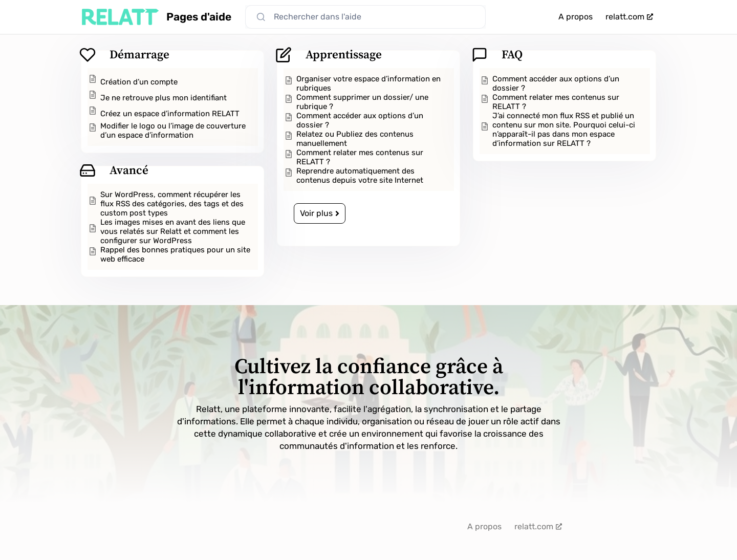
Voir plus (320, 213)
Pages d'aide (199, 17)
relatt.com (629, 17)
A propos (576, 17)
